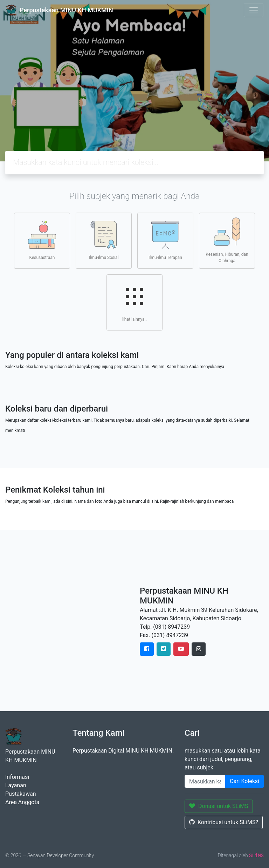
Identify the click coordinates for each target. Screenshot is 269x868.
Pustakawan (20, 794)
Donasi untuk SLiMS (219, 806)
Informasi (17, 777)
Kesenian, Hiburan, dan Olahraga (227, 240)
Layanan (16, 785)
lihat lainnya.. (134, 302)
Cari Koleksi (244, 781)
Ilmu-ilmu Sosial (104, 240)
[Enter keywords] (205, 781)
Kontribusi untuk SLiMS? (224, 822)
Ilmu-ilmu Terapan (165, 240)
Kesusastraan (42, 240)
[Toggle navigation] (254, 10)
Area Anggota (22, 802)
